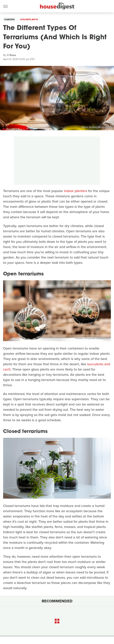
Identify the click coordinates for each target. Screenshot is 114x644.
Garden (9, 19)
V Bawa (11, 55)
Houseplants (29, 19)
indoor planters (76, 191)
